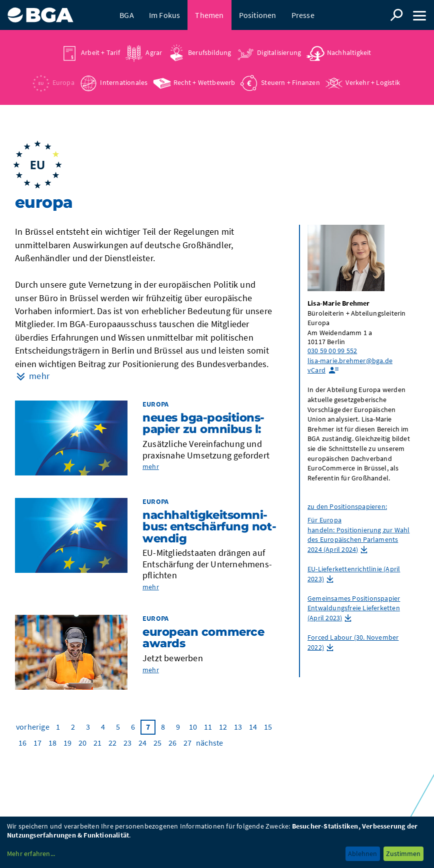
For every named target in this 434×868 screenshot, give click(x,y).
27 (187, 743)
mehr (151, 466)
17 (37, 743)
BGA (127, 15)
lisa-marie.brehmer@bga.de (350, 361)
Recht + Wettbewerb (204, 82)
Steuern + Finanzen (290, 82)
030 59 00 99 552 (332, 351)
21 (97, 743)
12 (223, 727)
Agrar (154, 52)
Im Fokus (165, 15)
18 (52, 743)
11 (208, 727)
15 (268, 727)
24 (142, 743)
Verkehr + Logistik (373, 82)
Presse (303, 15)
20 (82, 743)
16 (22, 743)
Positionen (258, 15)
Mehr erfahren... (31, 854)
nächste (209, 743)
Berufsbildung (210, 52)
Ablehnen (362, 854)
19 (67, 743)
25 (157, 743)
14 (253, 727)
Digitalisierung (279, 52)
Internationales (124, 82)
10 (193, 727)
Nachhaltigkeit (349, 52)
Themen (209, 15)
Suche (396, 15)
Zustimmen (403, 854)
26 (172, 743)
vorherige (33, 727)
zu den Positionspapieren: (347, 506)
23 (127, 743)
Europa (63, 82)
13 (238, 727)
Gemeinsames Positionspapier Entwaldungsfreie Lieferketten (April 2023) (354, 608)
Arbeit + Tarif (100, 52)
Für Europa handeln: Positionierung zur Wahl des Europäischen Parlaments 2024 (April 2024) (358, 535)
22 (112, 743)
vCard (316, 370)
